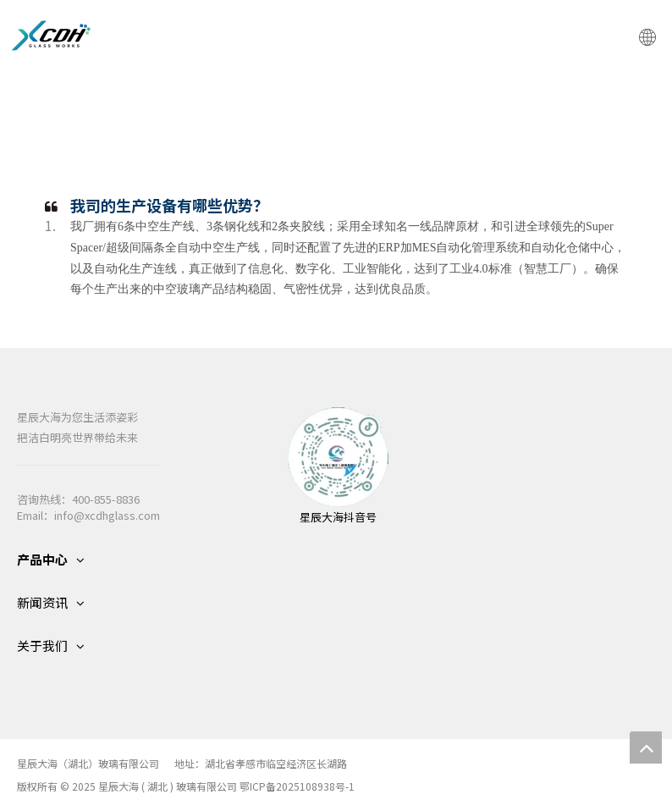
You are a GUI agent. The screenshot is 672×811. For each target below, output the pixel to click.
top (646, 748)
